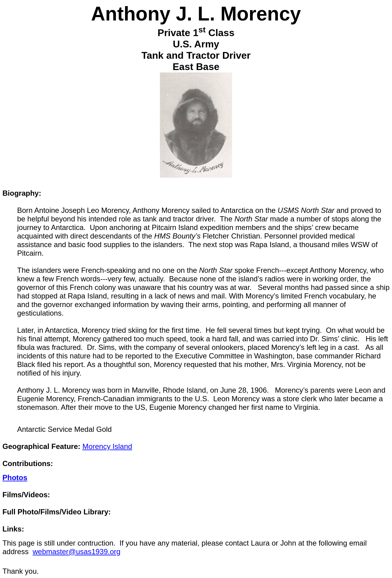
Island (107, 446)
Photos (15, 478)
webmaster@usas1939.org (77, 552)
